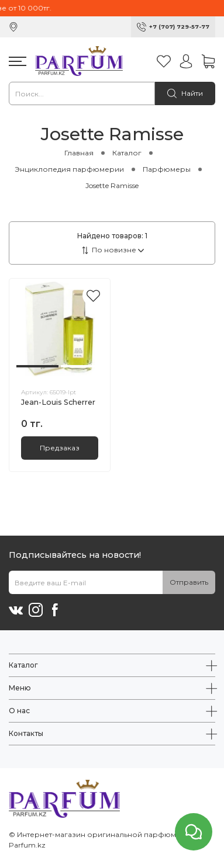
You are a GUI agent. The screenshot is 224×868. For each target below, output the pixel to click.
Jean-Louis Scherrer (58, 402)
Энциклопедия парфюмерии (69, 169)
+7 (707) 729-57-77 (179, 27)
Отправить (189, 582)
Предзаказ (60, 448)
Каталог (127, 153)
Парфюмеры (167, 169)
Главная (79, 153)
